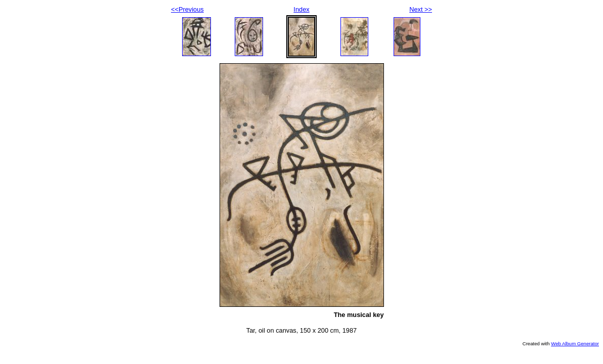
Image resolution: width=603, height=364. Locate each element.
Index (301, 9)
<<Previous (187, 9)
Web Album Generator (575, 344)
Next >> (421, 9)
